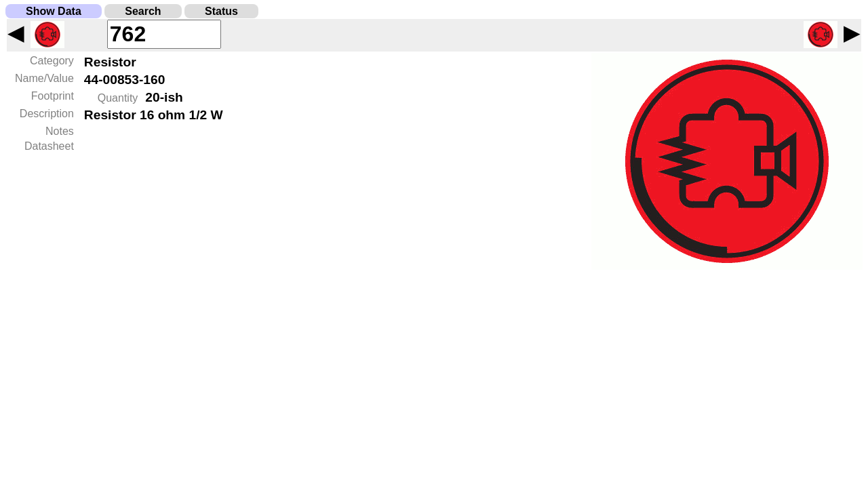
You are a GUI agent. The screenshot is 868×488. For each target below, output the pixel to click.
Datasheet (49, 146)
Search (143, 11)
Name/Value (44, 78)
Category (52, 61)
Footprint (53, 96)
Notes (60, 131)
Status (221, 11)
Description (47, 114)
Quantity (118, 98)
